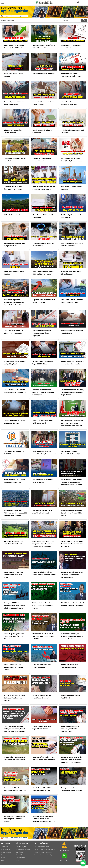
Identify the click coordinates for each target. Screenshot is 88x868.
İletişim (3, 860)
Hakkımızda (4, 847)
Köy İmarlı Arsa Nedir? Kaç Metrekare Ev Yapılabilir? (14, 542)
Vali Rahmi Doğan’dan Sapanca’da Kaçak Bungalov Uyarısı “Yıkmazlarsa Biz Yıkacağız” (14, 302)
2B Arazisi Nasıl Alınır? (12, 215)
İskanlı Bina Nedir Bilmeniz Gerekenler (42, 131)
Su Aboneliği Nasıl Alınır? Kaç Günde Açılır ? (72, 216)
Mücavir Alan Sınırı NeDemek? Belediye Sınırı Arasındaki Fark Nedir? (72, 513)
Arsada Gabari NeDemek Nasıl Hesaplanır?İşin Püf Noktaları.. (15, 758)
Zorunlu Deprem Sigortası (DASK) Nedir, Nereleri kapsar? (72, 160)
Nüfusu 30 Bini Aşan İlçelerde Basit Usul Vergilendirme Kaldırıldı (15, 698)
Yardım (18, 860)
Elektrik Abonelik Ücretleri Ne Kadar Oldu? (43, 216)
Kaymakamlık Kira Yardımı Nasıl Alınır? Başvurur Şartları (15, 789)
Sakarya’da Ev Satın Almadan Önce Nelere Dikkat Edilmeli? (72, 789)
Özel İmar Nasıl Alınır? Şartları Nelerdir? (15, 160)
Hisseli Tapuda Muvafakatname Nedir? (70, 103)
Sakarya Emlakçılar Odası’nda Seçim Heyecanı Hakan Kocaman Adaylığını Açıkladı (72, 423)
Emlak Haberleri (6, 849)
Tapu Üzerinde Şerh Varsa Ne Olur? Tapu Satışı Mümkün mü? (15, 391)
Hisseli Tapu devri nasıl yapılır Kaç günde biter (72, 332)
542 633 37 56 (64, 860)
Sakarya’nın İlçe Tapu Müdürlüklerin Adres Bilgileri (72, 453)
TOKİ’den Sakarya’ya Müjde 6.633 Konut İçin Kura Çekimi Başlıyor (43, 605)
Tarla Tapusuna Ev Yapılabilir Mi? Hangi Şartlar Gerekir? (43, 273)
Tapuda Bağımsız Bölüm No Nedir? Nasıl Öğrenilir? (14, 103)
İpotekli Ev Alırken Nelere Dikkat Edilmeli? (42, 160)
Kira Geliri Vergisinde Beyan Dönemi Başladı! (71, 273)
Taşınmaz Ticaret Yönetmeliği (43, 852)
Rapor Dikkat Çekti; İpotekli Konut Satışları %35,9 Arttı (14, 46)
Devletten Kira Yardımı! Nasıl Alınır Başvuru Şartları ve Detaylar (14, 819)
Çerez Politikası (20, 858)
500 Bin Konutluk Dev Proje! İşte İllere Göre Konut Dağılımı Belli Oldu (44, 636)
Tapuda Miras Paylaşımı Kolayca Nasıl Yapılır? (70, 666)
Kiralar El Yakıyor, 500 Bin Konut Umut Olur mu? (42, 697)
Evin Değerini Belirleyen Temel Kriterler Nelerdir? (72, 244)
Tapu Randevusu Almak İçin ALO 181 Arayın (14, 453)
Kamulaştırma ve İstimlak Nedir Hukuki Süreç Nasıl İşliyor (13, 575)
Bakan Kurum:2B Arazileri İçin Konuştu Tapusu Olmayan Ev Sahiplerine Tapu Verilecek (72, 760)
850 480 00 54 (64, 850)
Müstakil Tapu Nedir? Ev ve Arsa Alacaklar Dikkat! (42, 512)
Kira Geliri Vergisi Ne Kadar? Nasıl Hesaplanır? (43, 481)
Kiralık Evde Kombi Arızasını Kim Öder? (14, 273)
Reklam (3, 855)
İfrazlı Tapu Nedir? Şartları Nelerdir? (13, 75)
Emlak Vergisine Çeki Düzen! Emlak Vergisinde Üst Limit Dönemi (14, 636)
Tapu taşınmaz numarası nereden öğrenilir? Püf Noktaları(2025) (70, 729)
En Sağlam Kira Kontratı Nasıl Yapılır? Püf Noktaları (43, 363)
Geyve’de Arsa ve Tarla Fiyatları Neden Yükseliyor (44, 301)
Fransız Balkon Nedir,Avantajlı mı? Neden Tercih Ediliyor (44, 188)
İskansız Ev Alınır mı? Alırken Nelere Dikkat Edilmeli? (14, 481)
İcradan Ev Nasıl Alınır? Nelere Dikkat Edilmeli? (44, 103)
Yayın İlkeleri (19, 852)
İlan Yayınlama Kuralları (23, 849)
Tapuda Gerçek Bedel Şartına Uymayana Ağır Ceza (14, 422)
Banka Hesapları (6, 852)
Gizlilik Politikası (20, 855)
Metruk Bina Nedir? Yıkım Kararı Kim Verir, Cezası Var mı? (44, 453)
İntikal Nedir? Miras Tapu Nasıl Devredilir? (72, 131)
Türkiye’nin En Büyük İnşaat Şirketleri (71, 188)
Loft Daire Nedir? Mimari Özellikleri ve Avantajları (13, 188)
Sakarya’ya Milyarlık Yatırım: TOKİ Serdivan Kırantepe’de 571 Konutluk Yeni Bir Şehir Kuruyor (15, 513)
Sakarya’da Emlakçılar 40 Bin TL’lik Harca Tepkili (43, 422)
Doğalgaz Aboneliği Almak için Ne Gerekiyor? (43, 244)
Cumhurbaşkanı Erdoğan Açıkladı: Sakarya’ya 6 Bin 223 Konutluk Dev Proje (72, 636)
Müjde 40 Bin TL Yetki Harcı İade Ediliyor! (71, 46)
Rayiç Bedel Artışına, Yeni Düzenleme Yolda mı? (42, 666)
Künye (3, 858)
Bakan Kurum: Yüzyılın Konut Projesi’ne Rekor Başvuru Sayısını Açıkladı (72, 575)
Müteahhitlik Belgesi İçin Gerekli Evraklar (13, 131)
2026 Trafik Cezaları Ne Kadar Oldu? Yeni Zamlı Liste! (72, 301)
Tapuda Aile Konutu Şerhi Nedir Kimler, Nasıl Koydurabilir (73, 363)
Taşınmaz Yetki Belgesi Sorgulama (45, 849)
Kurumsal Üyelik (21, 847)
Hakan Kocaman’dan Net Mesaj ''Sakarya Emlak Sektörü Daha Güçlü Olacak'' (72, 392)
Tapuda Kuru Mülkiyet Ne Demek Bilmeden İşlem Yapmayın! (42, 333)
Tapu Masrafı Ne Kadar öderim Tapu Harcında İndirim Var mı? (44, 758)
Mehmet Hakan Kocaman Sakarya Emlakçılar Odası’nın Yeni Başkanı (43, 392)
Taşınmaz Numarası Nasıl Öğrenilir (45, 855)
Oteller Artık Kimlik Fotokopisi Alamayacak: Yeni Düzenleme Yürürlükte (72, 544)
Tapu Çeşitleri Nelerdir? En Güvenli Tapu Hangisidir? (14, 332)
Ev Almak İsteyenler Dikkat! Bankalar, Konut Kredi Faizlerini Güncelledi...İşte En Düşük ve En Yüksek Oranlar (43, 819)
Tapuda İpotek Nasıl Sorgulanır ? (44, 75)
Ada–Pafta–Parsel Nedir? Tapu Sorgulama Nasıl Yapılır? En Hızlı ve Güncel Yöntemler (43, 544)
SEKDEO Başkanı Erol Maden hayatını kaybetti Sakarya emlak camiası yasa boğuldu (71, 482)
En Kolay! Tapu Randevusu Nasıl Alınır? (71, 697)
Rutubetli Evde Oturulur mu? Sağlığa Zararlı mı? (14, 244)
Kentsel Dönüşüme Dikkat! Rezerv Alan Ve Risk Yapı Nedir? (44, 573)
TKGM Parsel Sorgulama (42, 847)
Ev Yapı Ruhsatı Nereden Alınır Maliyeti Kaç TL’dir (15, 363)
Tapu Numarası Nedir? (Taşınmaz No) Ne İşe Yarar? (71, 75)
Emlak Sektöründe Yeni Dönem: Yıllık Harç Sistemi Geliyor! (13, 667)
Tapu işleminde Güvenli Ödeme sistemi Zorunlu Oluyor (44, 46)
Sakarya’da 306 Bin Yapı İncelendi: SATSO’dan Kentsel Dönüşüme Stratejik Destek (14, 605)
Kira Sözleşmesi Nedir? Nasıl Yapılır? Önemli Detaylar (43, 789)
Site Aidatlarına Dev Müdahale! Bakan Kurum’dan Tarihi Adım (72, 604)
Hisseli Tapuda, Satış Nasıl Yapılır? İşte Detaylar (42, 727)
